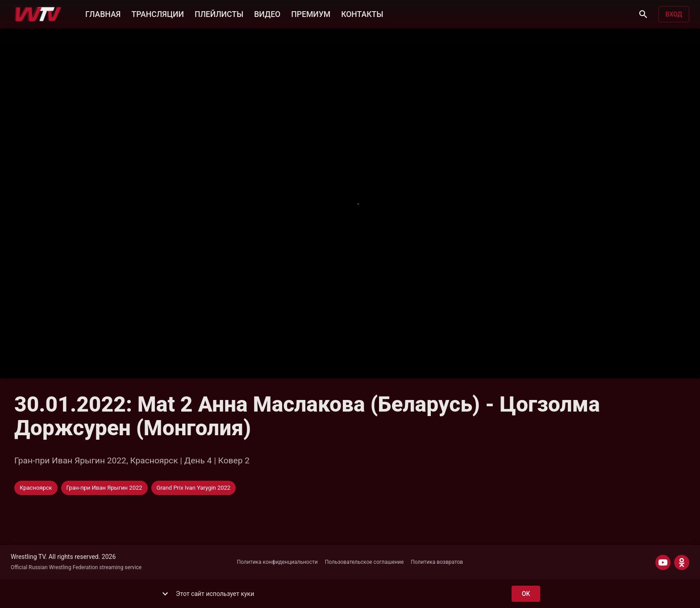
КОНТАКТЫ (362, 13)
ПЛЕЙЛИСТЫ (219, 13)
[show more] (165, 594)
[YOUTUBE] (663, 562)
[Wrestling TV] (38, 14)
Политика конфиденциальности (277, 562)
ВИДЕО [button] (267, 13)
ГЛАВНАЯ (103, 13)
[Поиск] (643, 14)
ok (526, 594)
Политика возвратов (437, 562)
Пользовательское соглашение (365, 562)
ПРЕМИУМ (311, 13)
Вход (674, 15)
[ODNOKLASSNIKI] (682, 562)
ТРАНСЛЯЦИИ (157, 13)
